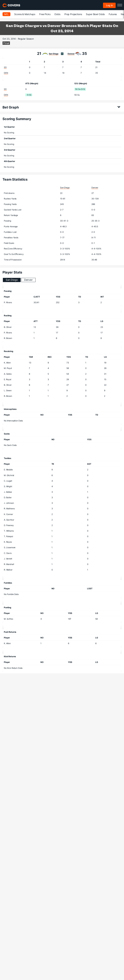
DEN (6, 73)
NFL (6, 14)
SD (5, 67)
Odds (57, 14)
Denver (71, 54)
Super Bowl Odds (95, 14)
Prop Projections (73, 14)
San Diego (54, 54)
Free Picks (45, 14)
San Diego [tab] (12, 280)
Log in (109, 5)
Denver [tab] (28, 280)
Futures (113, 14)
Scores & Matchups (25, 14)
